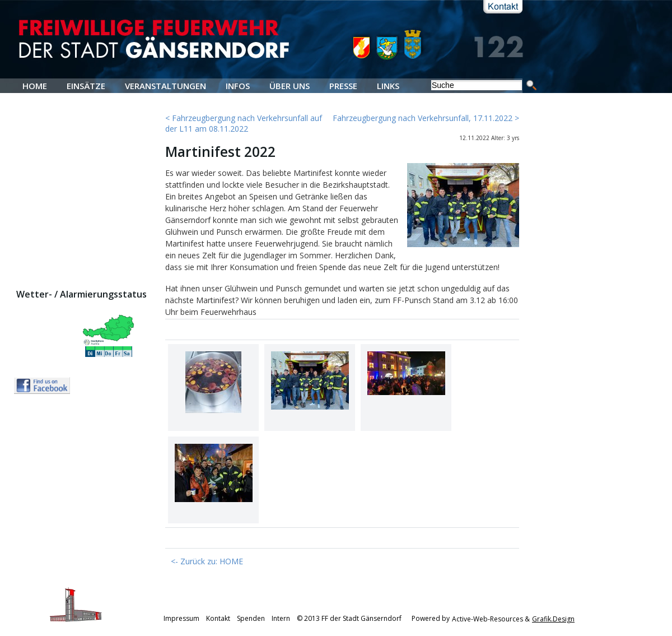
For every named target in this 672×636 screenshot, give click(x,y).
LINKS (388, 86)
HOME (35, 86)
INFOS (238, 86)
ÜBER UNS (290, 86)
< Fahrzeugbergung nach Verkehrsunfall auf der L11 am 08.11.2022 (244, 123)
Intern (281, 619)
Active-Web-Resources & (491, 619)
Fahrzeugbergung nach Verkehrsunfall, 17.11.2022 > (426, 118)
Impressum (181, 619)
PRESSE (343, 86)
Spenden (251, 619)
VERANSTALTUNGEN (165, 86)
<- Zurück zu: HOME (207, 561)
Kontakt (218, 619)
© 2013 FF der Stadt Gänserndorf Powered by (373, 619)
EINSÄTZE (86, 86)
